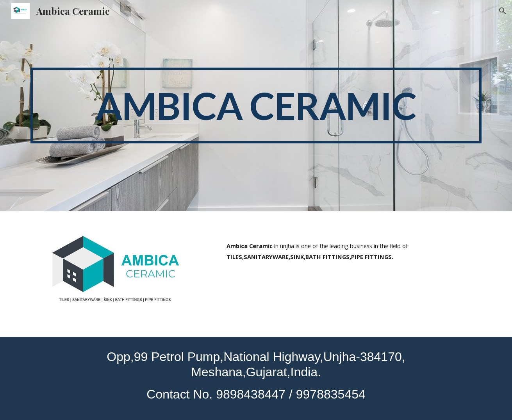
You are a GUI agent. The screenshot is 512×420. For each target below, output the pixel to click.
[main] (256, 106)
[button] (503, 11)
